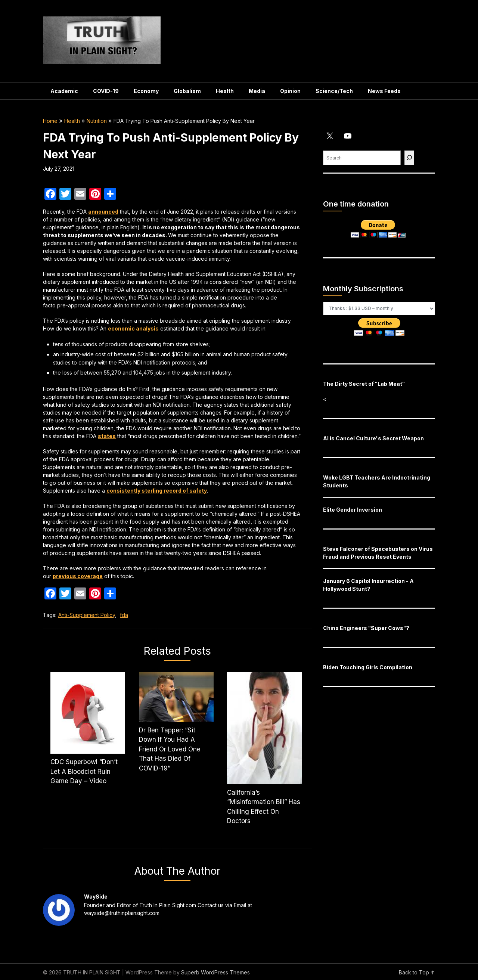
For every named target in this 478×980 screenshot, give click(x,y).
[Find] (409, 158)
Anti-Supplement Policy (87, 615)
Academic (64, 91)
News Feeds (384, 91)
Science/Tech (334, 91)
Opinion (290, 91)
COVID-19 (106, 91)
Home (50, 121)
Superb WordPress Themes (215, 972)
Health (225, 91)
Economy (146, 91)
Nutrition (97, 121)
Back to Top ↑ (417, 972)
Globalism (187, 91)
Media (257, 91)
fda (124, 615)
